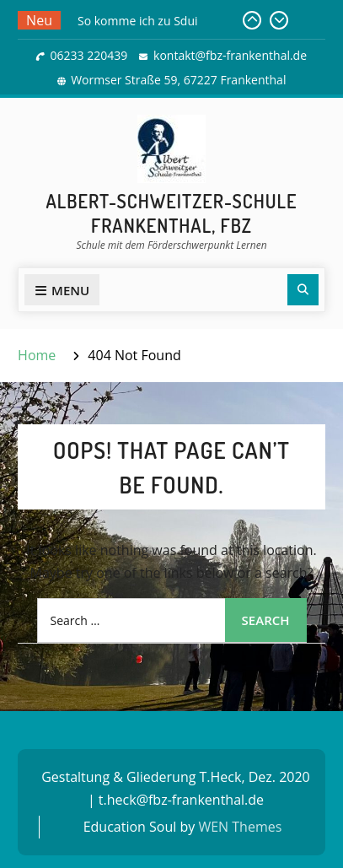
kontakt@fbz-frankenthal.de (230, 55)
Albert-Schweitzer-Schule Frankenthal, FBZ (172, 213)
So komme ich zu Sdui (138, 21)
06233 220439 (89, 55)
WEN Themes (240, 827)
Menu (62, 290)
